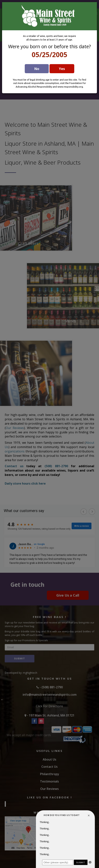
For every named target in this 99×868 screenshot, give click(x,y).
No (37, 69)
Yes (62, 69)
